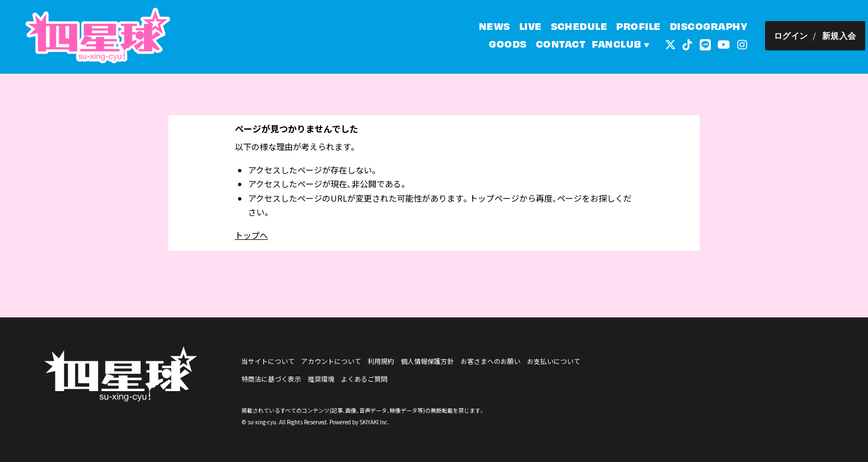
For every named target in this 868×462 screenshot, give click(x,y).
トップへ (251, 235)
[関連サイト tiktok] (690, 44)
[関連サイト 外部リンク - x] (673, 44)
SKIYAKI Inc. (374, 422)
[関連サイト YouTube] (727, 44)
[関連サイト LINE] (708, 44)
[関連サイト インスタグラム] (745, 44)
